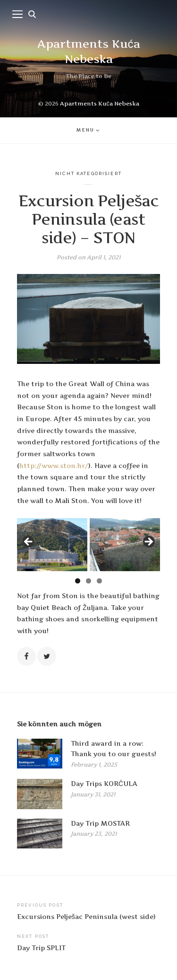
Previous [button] (29, 542)
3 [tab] (99, 581)
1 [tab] (78, 581)
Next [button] (148, 542)
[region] (88, 545)
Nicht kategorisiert (88, 173)
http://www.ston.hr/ (54, 466)
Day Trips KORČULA (104, 784)
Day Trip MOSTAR (100, 823)
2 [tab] (88, 581)
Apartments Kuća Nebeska (100, 103)
